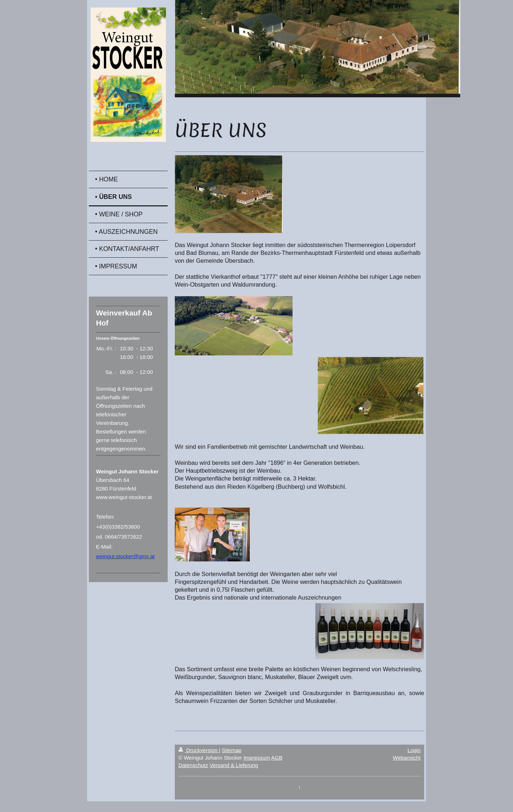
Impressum (256, 758)
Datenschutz (193, 765)
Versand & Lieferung (234, 765)
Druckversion (199, 750)
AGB (277, 758)
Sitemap (232, 750)
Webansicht (407, 758)
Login (414, 750)
